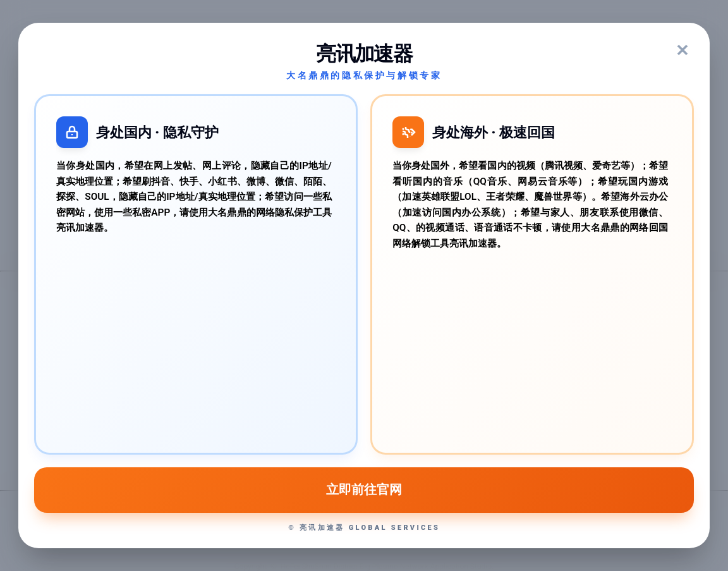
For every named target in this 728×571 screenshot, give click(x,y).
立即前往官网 (364, 490)
